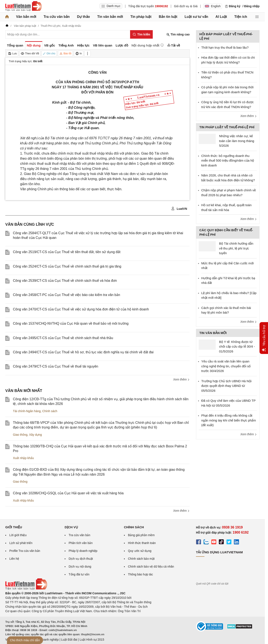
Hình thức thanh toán (142, 543)
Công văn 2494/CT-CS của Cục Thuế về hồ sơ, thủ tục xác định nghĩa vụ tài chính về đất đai (83, 352)
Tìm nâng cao (178, 35)
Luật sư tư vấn (196, 17)
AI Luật (221, 17)
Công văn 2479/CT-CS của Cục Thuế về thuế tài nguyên (56, 366)
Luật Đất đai (69, 640)
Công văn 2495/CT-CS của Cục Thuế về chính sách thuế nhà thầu (63, 338)
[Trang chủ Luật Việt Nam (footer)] (26, 589)
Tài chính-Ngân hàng (27, 411)
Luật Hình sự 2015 (92, 640)
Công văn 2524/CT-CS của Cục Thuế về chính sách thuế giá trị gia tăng (67, 266)
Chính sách (50, 411)
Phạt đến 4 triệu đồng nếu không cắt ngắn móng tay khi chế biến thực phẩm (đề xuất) (229, 420)
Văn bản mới (26, 17)
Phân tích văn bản (81, 543)
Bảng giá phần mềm (141, 535)
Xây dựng (35, 435)
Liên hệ (14, 559)
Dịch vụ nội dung (80, 566)
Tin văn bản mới (110, 17)
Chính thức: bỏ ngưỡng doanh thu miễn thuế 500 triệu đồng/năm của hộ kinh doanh (228, 161)
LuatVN (179, 209)
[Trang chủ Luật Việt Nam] (24, 6)
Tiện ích (241, 17)
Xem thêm (181, 379)
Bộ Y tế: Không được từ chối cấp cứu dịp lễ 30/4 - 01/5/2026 (237, 347)
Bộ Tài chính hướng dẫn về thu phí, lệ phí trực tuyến (236, 248)
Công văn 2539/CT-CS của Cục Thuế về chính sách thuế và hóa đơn (65, 281)
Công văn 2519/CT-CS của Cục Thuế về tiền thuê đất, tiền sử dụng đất (67, 252)
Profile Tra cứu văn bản (25, 551)
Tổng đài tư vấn (79, 574)
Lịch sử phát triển (21, 543)
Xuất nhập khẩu (23, 458)
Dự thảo (83, 17)
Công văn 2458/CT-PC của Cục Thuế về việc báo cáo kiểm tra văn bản (67, 295)
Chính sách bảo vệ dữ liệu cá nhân (151, 566)
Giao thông (20, 435)
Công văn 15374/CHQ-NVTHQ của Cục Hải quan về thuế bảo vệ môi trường (71, 323)
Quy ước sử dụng (140, 551)
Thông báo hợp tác (140, 574)
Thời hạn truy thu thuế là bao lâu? (225, 47)
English (213, 6)
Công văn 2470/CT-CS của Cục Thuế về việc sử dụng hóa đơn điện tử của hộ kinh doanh (81, 309)
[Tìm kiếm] (141, 34)
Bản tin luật (168, 17)
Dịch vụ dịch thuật (81, 559)
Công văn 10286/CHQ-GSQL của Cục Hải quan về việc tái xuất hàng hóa (68, 493)
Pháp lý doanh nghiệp (83, 551)
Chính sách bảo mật (141, 559)
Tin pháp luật (141, 17)
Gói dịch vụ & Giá (186, 6)
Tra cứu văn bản (57, 17)
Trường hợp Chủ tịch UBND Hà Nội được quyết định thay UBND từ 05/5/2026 (226, 386)
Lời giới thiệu (18, 535)
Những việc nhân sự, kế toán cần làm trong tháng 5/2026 (237, 141)
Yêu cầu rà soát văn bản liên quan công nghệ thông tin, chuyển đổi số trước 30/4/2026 (226, 366)
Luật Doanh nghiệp (46, 640)
